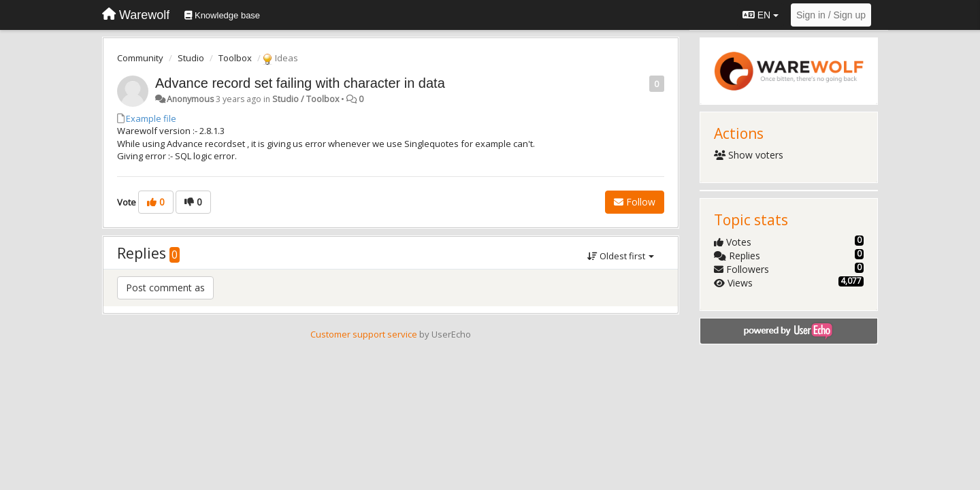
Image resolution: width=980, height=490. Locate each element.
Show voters (749, 155)
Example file (151, 118)
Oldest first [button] (621, 256)
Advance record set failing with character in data (300, 83)
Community (140, 58)
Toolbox (235, 58)
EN (761, 15)
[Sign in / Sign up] (831, 15)
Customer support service (364, 334)
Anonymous (190, 99)
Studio (191, 58)
